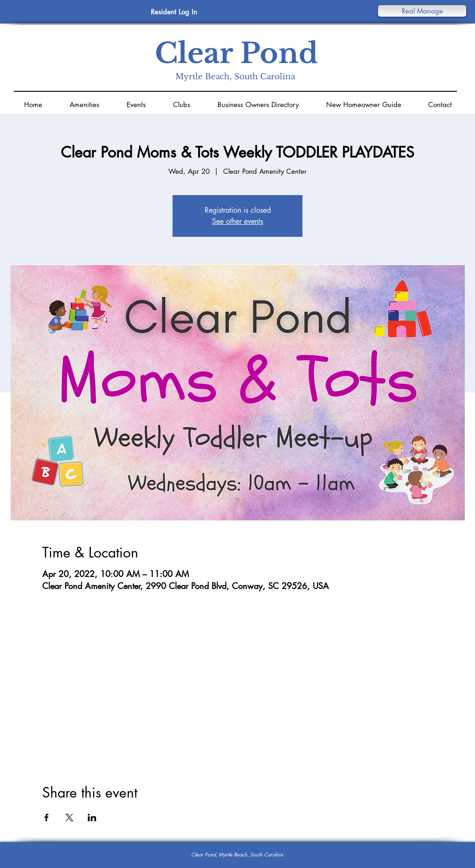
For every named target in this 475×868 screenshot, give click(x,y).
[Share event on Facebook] (47, 817)
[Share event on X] (69, 817)
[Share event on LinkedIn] (92, 817)
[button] (422, 11)
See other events (237, 221)
